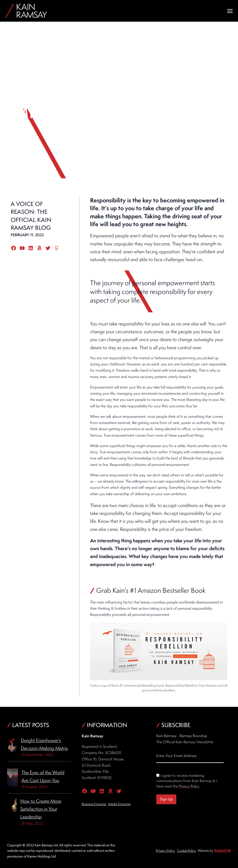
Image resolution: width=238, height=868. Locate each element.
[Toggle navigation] (230, 11)
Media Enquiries (119, 804)
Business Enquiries (94, 804)
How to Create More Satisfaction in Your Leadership (41, 809)
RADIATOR (222, 851)
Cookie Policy (187, 851)
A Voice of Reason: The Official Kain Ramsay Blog (31, 216)
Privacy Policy (189, 786)
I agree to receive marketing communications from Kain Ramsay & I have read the (187, 781)
